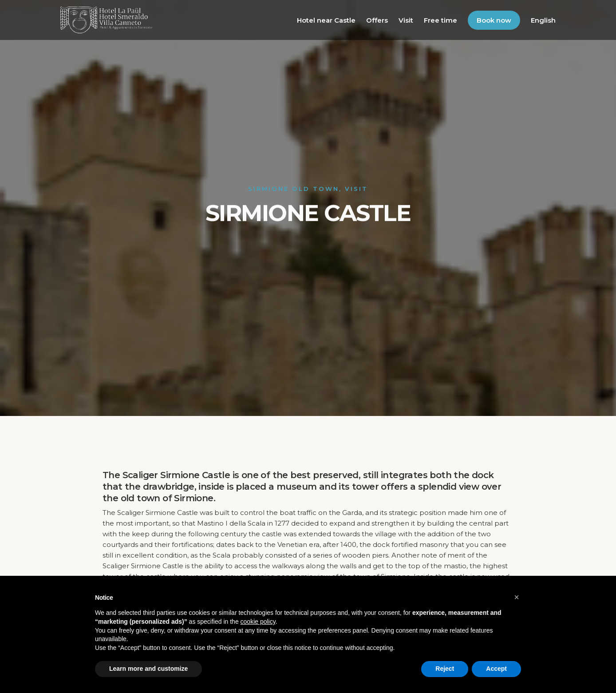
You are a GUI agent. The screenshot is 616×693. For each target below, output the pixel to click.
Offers (377, 20)
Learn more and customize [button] (148, 669)
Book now (494, 20)
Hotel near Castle (326, 20)
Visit (406, 20)
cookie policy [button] (258, 622)
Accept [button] (496, 669)
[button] (517, 597)
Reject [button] (445, 669)
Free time (440, 20)
